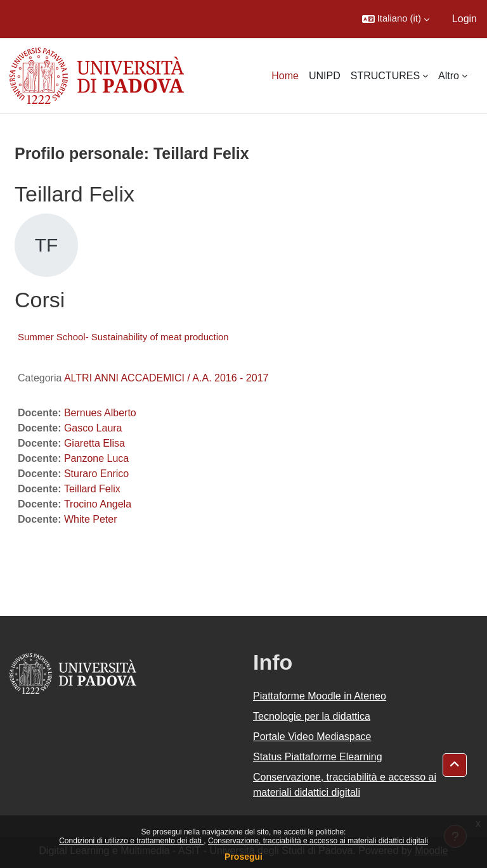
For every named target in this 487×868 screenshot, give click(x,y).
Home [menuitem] (285, 76)
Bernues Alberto (100, 413)
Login (464, 19)
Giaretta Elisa (94, 443)
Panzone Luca (96, 458)
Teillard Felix (92, 489)
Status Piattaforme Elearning (318, 757)
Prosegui (243, 857)
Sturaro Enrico (96, 474)
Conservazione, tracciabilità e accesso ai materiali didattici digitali (318, 841)
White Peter (91, 519)
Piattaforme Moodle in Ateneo (320, 696)
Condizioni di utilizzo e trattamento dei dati (131, 841)
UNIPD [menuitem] (325, 76)
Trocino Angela (98, 504)
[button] (396, 19)
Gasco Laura (93, 428)
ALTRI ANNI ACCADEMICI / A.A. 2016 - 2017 (166, 378)
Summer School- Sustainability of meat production (123, 337)
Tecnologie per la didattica (312, 716)
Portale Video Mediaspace (312, 737)
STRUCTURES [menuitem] (385, 76)
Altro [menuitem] (449, 76)
